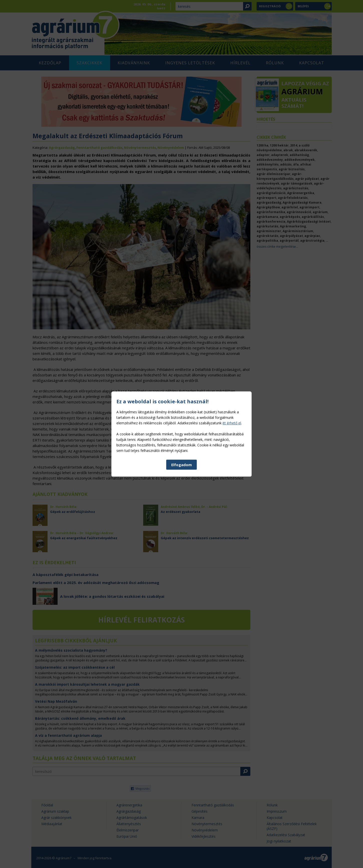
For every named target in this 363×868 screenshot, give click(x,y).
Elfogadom (181, 503)
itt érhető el (232, 461)
